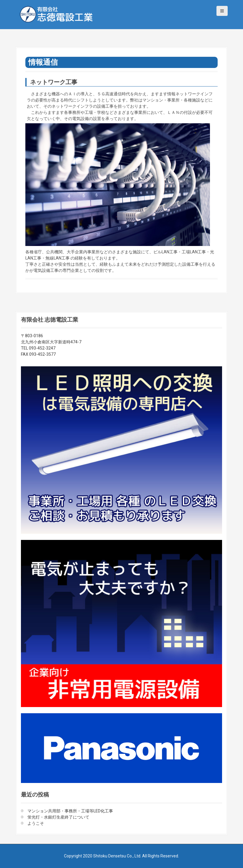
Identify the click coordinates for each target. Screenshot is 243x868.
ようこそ (36, 823)
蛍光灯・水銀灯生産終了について (58, 817)
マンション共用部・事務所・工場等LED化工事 (70, 811)
